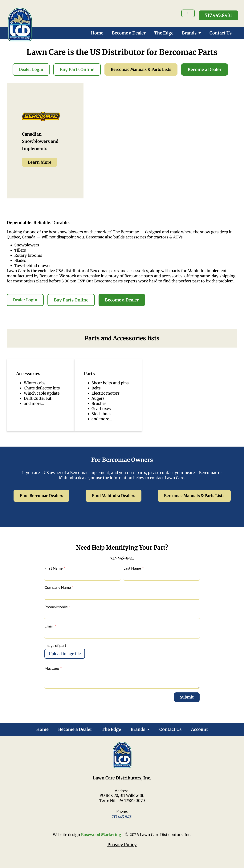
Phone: (122, 811)
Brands (191, 33)
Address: (122, 790)
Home (97, 33)
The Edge (164, 33)
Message (52, 668)
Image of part (55, 645)
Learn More (40, 162)
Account (199, 729)
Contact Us (221, 33)
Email (49, 626)
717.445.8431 (122, 817)
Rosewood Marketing (101, 835)
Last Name (132, 568)
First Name (53, 568)
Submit (187, 697)
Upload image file (65, 654)
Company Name (58, 587)
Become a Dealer (129, 33)
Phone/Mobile (56, 607)
